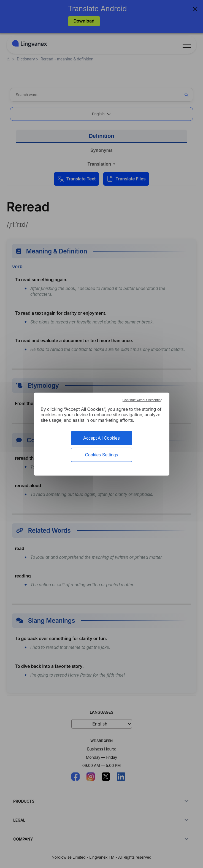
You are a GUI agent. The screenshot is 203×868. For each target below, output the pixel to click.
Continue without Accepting (143, 400)
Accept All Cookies (102, 438)
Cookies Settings (101, 455)
